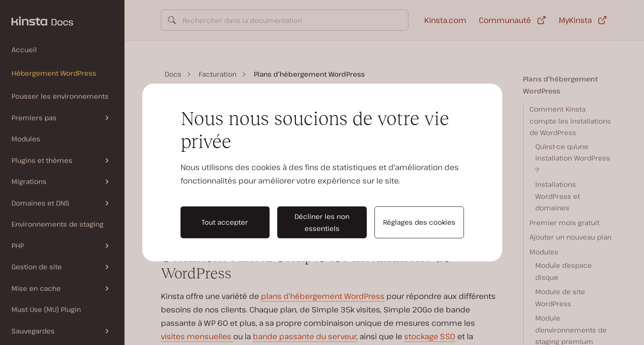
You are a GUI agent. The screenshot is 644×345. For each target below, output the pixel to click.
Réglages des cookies (419, 222)
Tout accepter (225, 222)
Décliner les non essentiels (322, 222)
